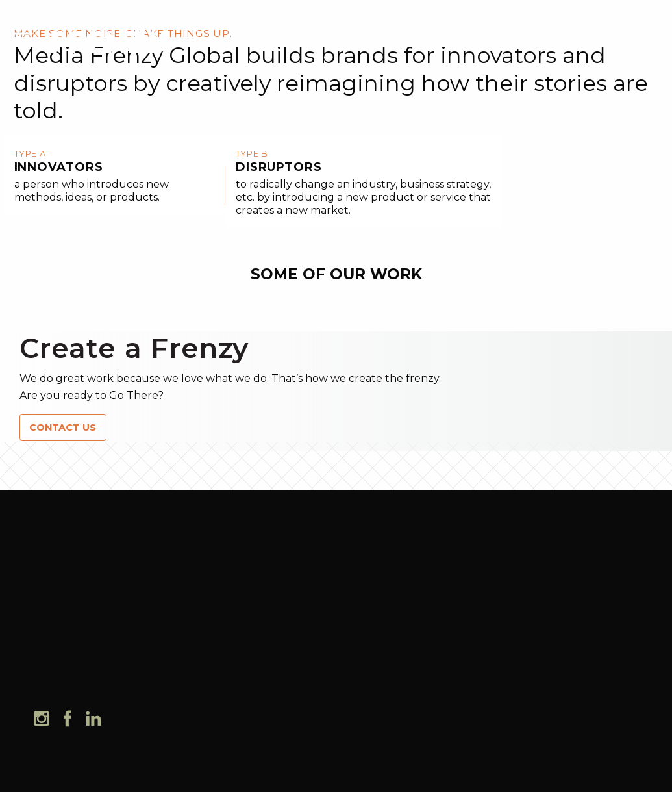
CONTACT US (63, 428)
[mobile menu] (23, 26)
